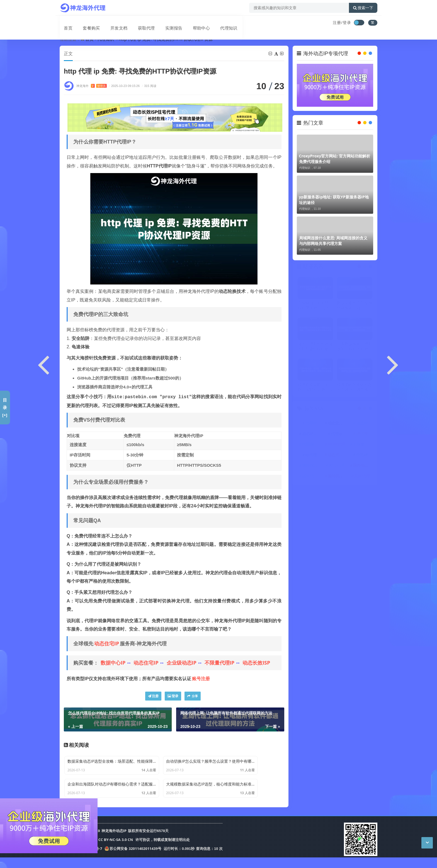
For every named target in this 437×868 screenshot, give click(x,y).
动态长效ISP (256, 663)
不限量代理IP (219, 663)
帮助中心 (191, 23)
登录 (173, 696)
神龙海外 (92, 86)
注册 (153, 696)
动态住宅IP (107, 644)
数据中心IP (113, 663)
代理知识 (217, 23)
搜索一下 (363, 8)
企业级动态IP (182, 663)
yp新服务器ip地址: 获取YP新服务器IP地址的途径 (334, 200)
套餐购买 (86, 23)
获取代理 (138, 23)
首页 (64, 23)
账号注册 (201, 679)
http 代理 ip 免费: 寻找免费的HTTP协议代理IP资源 (166, 39)
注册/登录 (342, 22)
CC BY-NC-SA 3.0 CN (116, 851)
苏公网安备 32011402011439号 (133, 859)
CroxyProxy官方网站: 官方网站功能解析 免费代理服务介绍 (335, 159)
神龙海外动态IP (114, 842)
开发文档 (112, 23)
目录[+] (5, 407)
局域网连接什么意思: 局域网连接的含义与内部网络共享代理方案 (333, 241)
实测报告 (164, 23)
